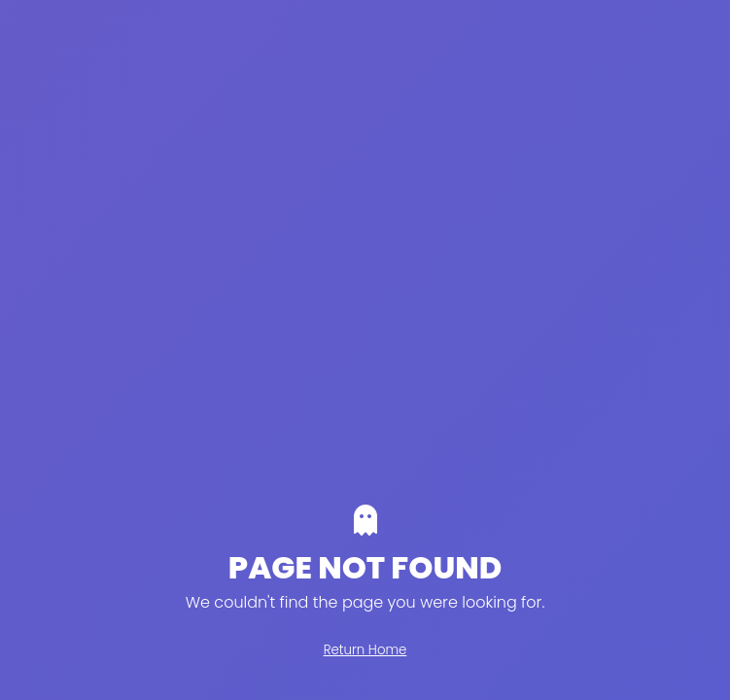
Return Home (365, 650)
